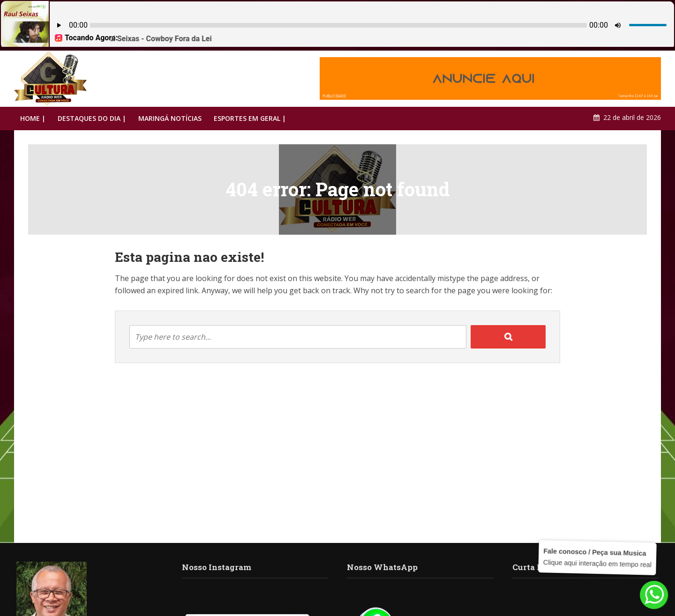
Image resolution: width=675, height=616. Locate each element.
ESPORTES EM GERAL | (250, 118)
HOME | (33, 118)
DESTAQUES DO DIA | (92, 118)
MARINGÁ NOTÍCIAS (170, 118)
